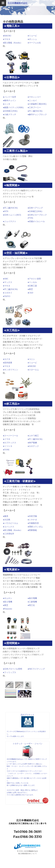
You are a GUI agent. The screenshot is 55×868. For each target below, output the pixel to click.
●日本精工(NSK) (10, 111)
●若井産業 (8, 363)
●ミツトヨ (8, 446)
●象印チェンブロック (37, 114)
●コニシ (31, 359)
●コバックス (9, 527)
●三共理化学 (9, 534)
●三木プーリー (34, 107)
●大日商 (7, 520)
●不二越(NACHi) (35, 111)
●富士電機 (8, 602)
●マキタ (7, 39)
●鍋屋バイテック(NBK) (13, 107)
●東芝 (30, 289)
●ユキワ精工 (33, 436)
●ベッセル (32, 282)
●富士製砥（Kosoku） (13, 43)
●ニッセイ (32, 100)
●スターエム (33, 370)
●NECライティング (36, 669)
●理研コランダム (35, 527)
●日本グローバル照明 (13, 669)
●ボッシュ (32, 39)
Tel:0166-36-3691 (28, 832)
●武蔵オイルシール (36, 221)
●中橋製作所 (33, 523)
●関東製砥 (32, 530)
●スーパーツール (11, 436)
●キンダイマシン (11, 370)
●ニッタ (7, 104)
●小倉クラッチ (10, 114)
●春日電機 (32, 598)
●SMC (6, 279)
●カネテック (33, 446)
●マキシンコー (34, 97)
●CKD (30, 293)
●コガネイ (8, 293)
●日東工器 (32, 286)
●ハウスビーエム (11, 523)
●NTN (6, 211)
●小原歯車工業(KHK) (37, 104)
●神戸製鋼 (32, 443)
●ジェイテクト (10, 221)
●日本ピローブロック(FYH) (37, 216)
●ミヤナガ (32, 520)
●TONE (6, 450)
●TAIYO (7, 296)
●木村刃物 (32, 516)
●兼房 (6, 516)
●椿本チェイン (10, 100)
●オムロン (8, 598)
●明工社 (31, 605)
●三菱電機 (32, 602)
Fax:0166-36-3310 (28, 837)
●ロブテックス (10, 443)
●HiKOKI (7, 36)
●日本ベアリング (35, 208)
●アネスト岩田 (34, 279)
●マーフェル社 (34, 43)
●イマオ (7, 439)
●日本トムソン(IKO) (12, 215)
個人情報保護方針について (27, 854)
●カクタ (7, 359)
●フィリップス (10, 672)
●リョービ (32, 36)
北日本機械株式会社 (17, 3)
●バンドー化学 (10, 97)
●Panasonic (8, 609)
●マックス (8, 282)
